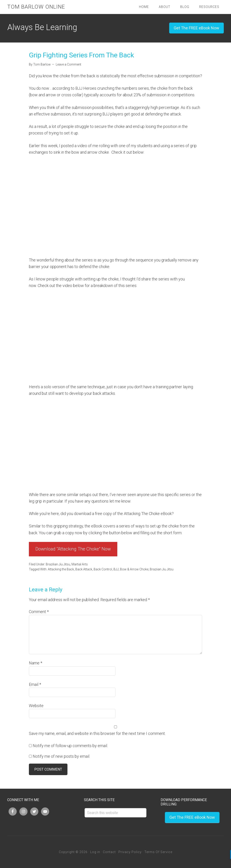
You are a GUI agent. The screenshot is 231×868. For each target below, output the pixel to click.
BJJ (116, 569)
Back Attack (84, 569)
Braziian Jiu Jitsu (162, 569)
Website (36, 706)
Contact (109, 852)
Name (36, 663)
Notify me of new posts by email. (61, 756)
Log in (95, 852)
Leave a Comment (68, 64)
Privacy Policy (130, 852)
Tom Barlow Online (36, 7)
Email (35, 684)
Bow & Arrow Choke (134, 569)
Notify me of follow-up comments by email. (70, 746)
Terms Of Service (158, 852)
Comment (39, 612)
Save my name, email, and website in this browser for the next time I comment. (97, 733)
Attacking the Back (61, 569)
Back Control (103, 569)
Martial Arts (80, 564)
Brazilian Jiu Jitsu (58, 564)
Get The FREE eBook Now (196, 28)
